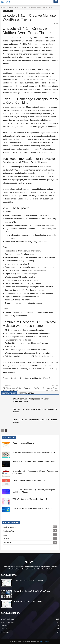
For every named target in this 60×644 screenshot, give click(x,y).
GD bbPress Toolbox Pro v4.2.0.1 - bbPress (28, 581)
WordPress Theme (8, 11)
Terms (41, 641)
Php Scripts (7, 543)
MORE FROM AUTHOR (26, 393)
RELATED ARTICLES (9, 393)
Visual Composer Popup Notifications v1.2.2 (29, 480)
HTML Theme (8, 539)
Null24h (30, 562)
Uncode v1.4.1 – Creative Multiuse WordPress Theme (32, 591)
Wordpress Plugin (9, 531)
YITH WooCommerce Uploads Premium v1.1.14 (31, 499)
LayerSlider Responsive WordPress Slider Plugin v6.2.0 (34, 452)
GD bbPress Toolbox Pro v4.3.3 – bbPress (28, 601)
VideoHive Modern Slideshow (24, 443)
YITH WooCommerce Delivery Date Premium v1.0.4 (32, 508)
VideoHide (7, 535)
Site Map (47, 641)
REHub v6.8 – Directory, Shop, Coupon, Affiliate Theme (34, 462)
